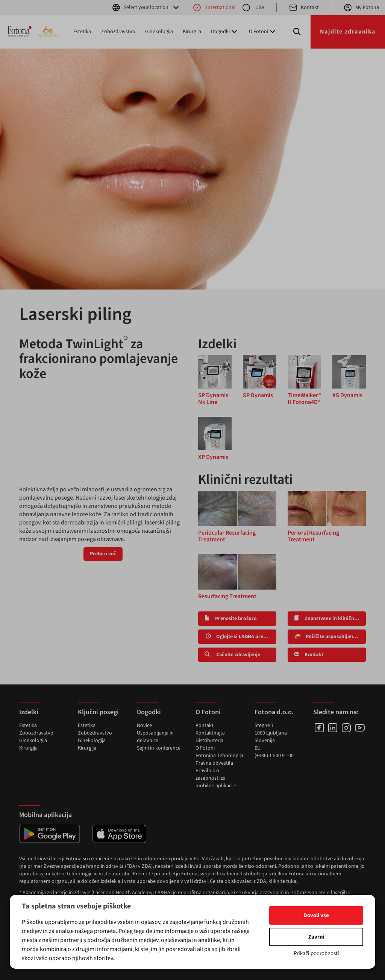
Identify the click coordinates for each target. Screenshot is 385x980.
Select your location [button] (146, 8)
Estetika (82, 32)
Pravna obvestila (214, 763)
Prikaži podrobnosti (316, 953)
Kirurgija (192, 32)
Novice (144, 725)
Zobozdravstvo (118, 32)
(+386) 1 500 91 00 (274, 756)
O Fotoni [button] (263, 32)
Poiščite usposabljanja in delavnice (330, 637)
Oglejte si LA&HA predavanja (240, 637)
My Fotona (361, 8)
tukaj (292, 881)
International (214, 8)
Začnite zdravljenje (232, 655)
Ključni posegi (98, 712)
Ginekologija (159, 32)
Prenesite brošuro (231, 619)
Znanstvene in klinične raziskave (330, 619)
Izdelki (29, 712)
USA (253, 8)
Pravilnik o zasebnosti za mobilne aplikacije (216, 778)
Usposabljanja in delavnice (155, 737)
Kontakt (304, 8)
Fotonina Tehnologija (219, 756)
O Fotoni (205, 748)
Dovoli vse (316, 915)
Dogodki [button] (225, 32)
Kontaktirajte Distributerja (210, 737)
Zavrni (316, 937)
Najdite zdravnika (348, 32)
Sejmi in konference (159, 748)
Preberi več (103, 554)
